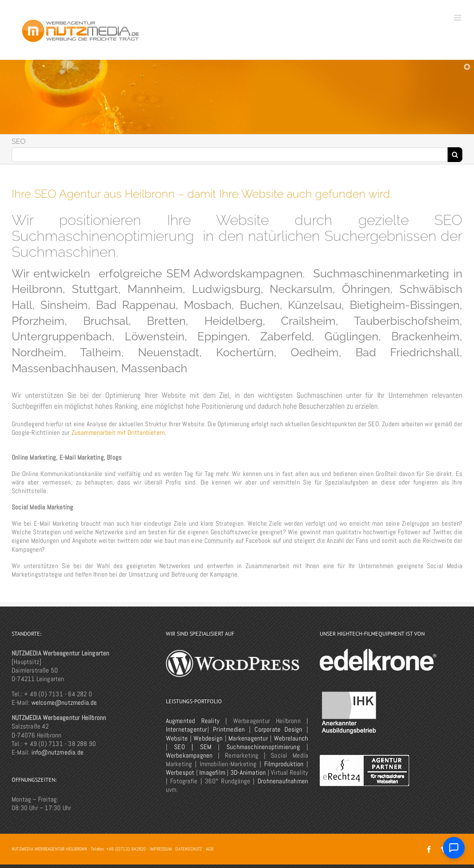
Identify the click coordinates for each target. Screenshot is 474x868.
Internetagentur (187, 729)
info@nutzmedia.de (58, 752)
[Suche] (455, 155)
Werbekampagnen (189, 755)
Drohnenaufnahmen (283, 781)
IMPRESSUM (161, 849)
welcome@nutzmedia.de (64, 702)
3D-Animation (248, 772)
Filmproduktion (284, 764)
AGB (210, 849)
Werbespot (180, 772)
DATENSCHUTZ (189, 849)
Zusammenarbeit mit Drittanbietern (118, 432)
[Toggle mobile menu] (458, 18)
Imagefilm (212, 772)
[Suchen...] (230, 155)
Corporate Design (278, 729)
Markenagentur (248, 738)
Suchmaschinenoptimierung (263, 747)
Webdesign (208, 738)
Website (177, 738)
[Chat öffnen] (454, 848)
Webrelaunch (291, 738)
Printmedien (229, 729)
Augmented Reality (193, 721)
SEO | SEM (193, 747)
